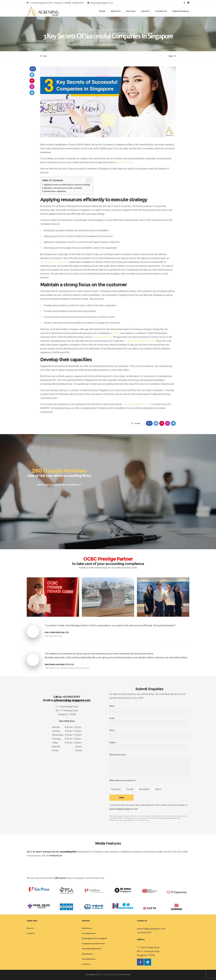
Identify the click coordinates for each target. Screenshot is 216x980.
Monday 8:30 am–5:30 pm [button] (67, 727)
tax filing (116, 333)
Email (149, 722)
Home (81, 30)
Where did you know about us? (123, 780)
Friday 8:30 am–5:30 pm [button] (67, 743)
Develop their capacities (55, 191)
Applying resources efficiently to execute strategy (67, 185)
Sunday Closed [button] (67, 750)
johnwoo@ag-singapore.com (136, 404)
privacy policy (170, 818)
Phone (149, 734)
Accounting (90, 30)
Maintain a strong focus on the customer (63, 188)
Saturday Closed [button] (67, 747)
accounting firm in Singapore (54, 262)
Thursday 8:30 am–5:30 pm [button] (67, 739)
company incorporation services (139, 341)
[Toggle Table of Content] (87, 181)
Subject (149, 746)
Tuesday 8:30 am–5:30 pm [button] (67, 731)
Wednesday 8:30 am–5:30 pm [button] (67, 735)
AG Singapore (91, 974)
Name (149, 709)
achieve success (125, 162)
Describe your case (149, 765)
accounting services (102, 337)
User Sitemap (125, 974)
